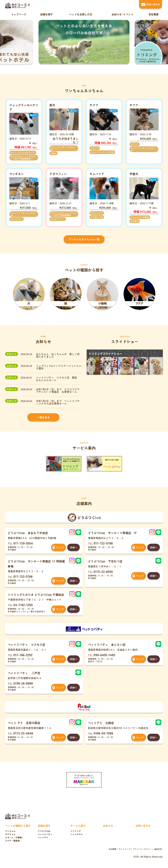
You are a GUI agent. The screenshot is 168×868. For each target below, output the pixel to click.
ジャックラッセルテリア (24, 153)
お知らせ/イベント (123, 14)
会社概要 (154, 14)
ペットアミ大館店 (141, 217)
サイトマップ (125, 849)
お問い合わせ (153, 4)
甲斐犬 (135, 221)
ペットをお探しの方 (81, 14)
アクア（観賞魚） (13, 841)
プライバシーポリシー (142, 849)
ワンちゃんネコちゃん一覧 (84, 239)
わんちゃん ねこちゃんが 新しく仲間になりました (58, 355)
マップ (60, 547)
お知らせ (108, 826)
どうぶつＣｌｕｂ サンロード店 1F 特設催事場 (23, 158)
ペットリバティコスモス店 (63, 148)
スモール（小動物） (15, 837)
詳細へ (73, 547)
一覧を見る (43, 417)
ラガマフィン (58, 219)
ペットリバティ (45, 834)
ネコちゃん (10, 834)
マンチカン (17, 219)
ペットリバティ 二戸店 (103, 152)
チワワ (95, 148)
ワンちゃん (10, 831)
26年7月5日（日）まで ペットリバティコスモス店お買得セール (58, 402)
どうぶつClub (44, 831)
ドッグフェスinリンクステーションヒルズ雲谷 (59, 367)
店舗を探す (47, 14)
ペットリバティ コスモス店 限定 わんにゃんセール (58, 379)
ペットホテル (77, 834)
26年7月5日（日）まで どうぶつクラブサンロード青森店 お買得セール (58, 390)
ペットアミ (43, 837)
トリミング (75, 831)
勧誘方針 (158, 849)
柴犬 (54, 153)
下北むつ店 (97, 217)
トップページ (19, 14)
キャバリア (97, 213)
